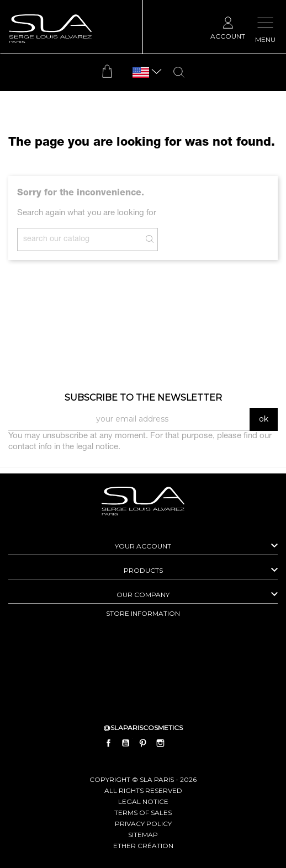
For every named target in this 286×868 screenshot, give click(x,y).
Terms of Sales (143, 813)
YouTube (126, 743)
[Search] (88, 239)
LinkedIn (177, 743)
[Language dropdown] (141, 73)
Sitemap (143, 835)
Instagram (160, 743)
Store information (143, 613)
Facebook (109, 743)
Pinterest (143, 743)
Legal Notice (143, 802)
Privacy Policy (143, 824)
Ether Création (143, 846)
